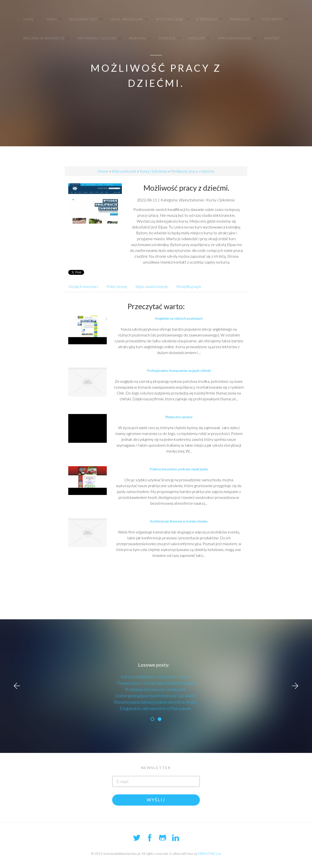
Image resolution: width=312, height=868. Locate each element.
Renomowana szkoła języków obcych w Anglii (156, 702)
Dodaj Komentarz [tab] (83, 286)
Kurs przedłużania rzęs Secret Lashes (155, 677)
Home (103, 171)
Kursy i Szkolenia (153, 171)
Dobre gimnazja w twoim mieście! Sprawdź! (156, 696)
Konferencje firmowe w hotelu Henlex (179, 521)
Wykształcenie (124, 171)
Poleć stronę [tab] (117, 286)
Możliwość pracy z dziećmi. (192, 171)
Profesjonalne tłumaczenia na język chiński (179, 370)
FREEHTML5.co (210, 854)
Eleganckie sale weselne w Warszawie (155, 708)
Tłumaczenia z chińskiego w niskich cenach (156, 683)
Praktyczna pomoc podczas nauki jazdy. (179, 469)
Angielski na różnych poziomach (179, 318)
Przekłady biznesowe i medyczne (155, 689)
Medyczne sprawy (179, 417)
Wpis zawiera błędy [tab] (152, 286)
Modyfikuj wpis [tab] (189, 286)
